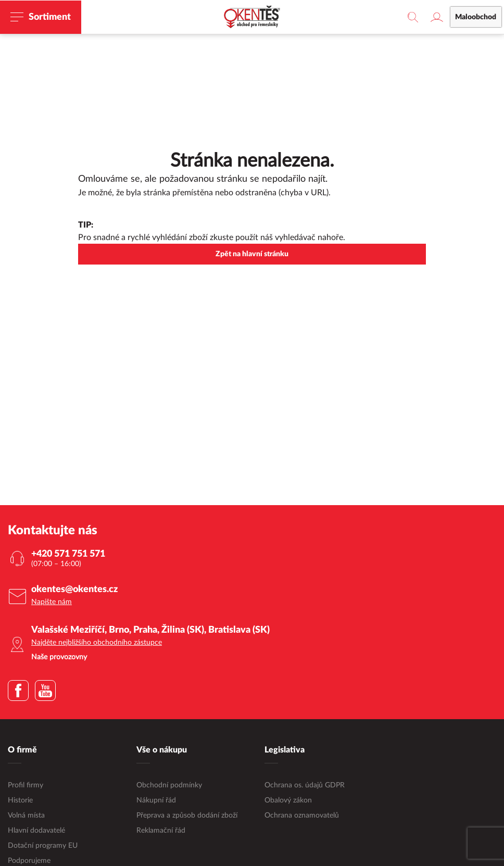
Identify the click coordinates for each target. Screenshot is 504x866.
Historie (20, 801)
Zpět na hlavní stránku (252, 255)
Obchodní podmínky (169, 786)
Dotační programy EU (43, 846)
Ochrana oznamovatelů (302, 816)
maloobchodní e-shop (320, 29)
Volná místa (26, 816)
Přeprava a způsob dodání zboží (187, 816)
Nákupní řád (156, 801)
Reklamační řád (161, 831)
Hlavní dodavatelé (36, 831)
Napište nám (52, 603)
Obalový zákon (288, 801)
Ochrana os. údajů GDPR (305, 786)
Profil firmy (26, 786)
